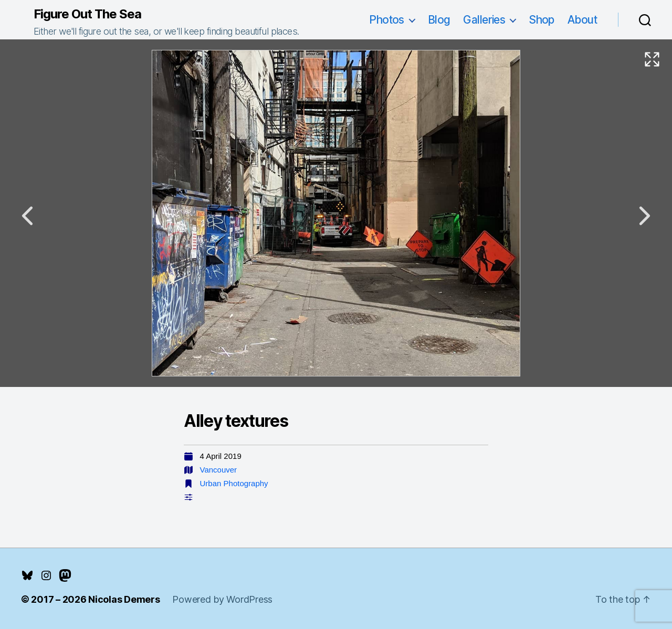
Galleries (484, 20)
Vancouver (219, 470)
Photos (387, 20)
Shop (542, 20)
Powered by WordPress (222, 599)
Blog (439, 20)
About (582, 20)
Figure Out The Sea (87, 14)
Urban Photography (234, 483)
